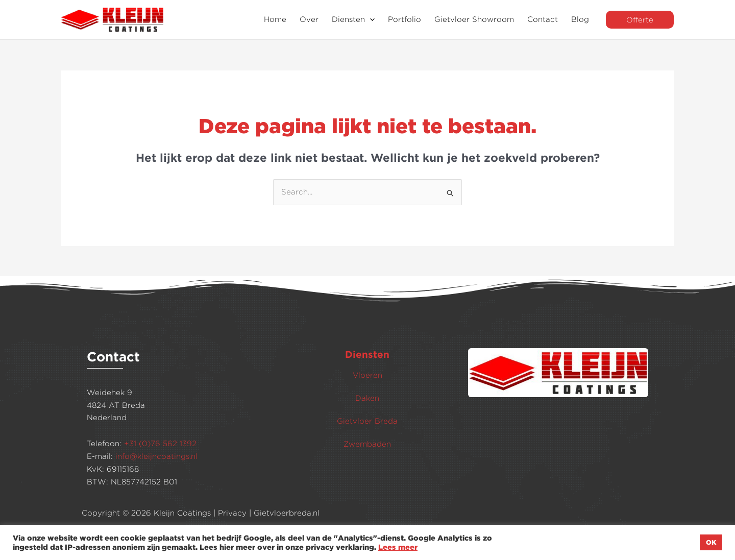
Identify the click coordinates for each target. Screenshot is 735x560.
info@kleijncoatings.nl (156, 456)
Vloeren (367, 375)
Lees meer (398, 547)
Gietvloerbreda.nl (287, 513)
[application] (370, 20)
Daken (367, 398)
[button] (640, 20)
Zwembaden (367, 444)
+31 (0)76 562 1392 (160, 443)
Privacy (232, 513)
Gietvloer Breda (367, 421)
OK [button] (711, 542)
